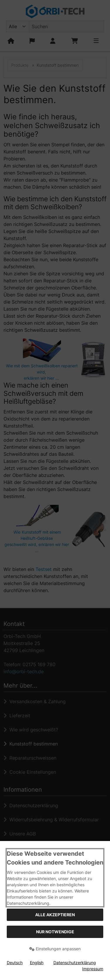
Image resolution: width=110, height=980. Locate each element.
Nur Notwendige (55, 932)
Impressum (93, 969)
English (37, 963)
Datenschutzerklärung (75, 963)
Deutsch (15, 963)
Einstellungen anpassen (55, 949)
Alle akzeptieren (55, 915)
